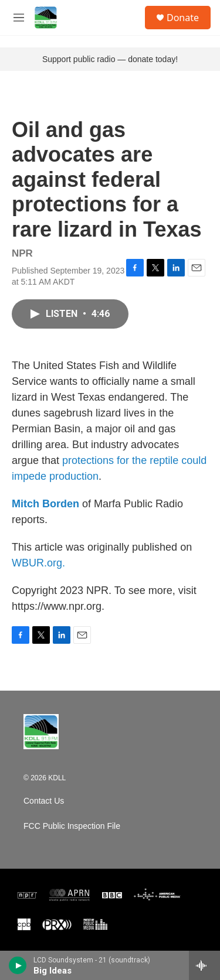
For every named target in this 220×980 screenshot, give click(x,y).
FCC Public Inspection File (72, 826)
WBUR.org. (38, 563)
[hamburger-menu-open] (19, 18)
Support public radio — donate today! (110, 59)
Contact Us (44, 801)
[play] (18, 965)
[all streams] (204, 965)
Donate (183, 18)
